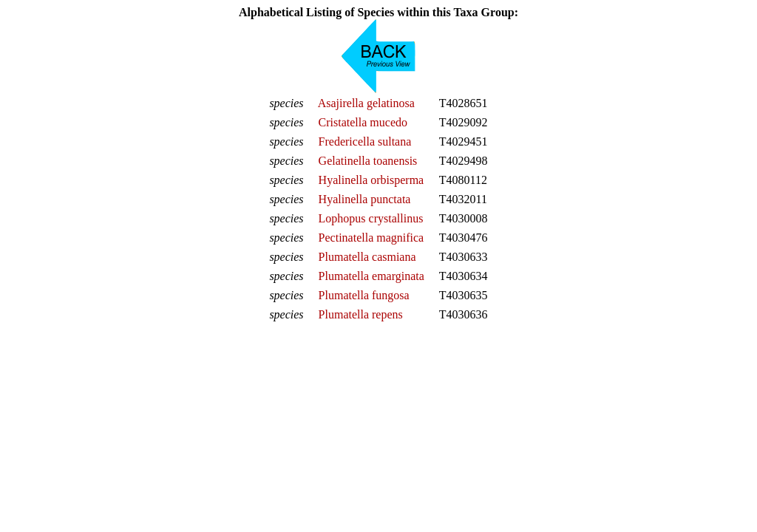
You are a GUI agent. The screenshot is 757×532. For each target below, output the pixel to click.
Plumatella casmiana (367, 257)
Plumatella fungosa (364, 295)
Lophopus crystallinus (371, 218)
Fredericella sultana (365, 141)
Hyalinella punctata (365, 199)
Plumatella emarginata (371, 276)
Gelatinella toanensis (368, 161)
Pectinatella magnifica (371, 238)
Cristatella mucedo (363, 122)
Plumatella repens (361, 314)
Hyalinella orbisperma (371, 180)
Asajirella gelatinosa (366, 103)
